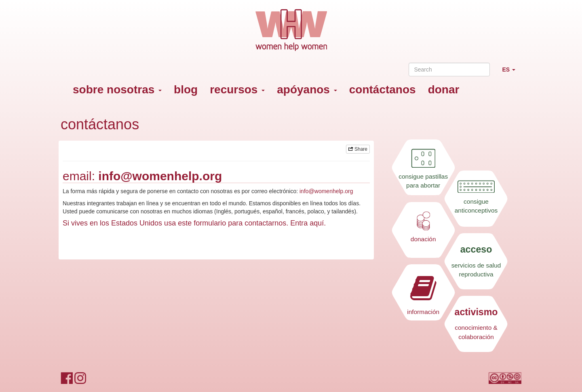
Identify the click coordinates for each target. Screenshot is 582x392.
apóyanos (307, 90)
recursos (237, 90)
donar (444, 90)
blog (186, 90)
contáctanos (383, 90)
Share (358, 149)
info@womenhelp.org (160, 176)
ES (512, 73)
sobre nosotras (117, 90)
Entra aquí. (308, 223)
